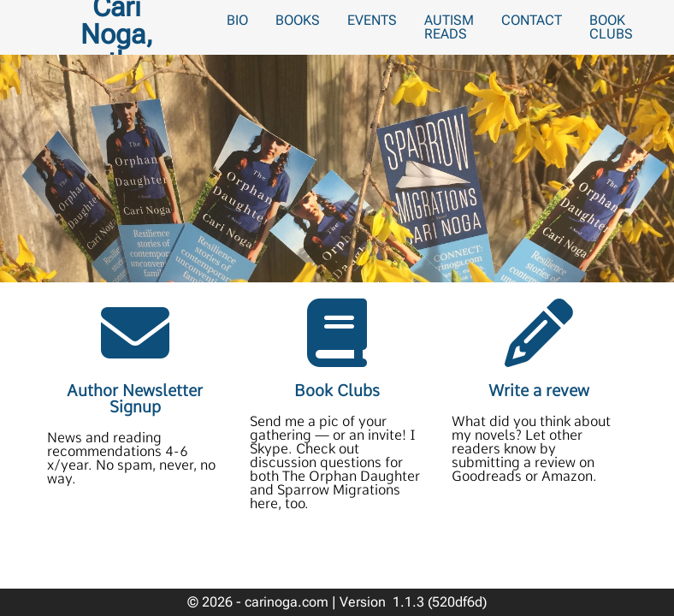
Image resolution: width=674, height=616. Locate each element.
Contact (532, 20)
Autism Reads (449, 27)
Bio (237, 20)
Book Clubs (611, 27)
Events (372, 20)
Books (298, 20)
